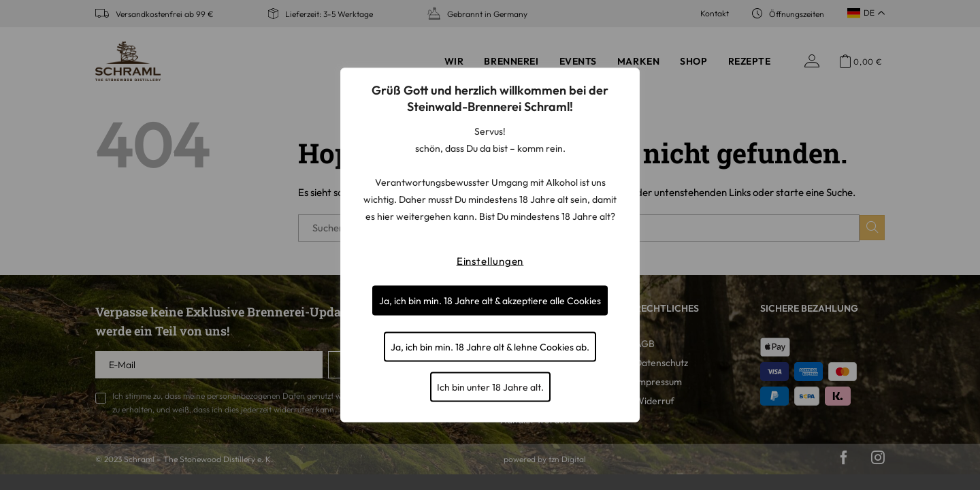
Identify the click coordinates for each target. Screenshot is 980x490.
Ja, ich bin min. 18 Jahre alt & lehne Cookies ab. (490, 347)
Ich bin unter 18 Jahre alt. (490, 387)
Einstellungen (490, 261)
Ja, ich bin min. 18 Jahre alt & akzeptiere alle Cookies (490, 301)
